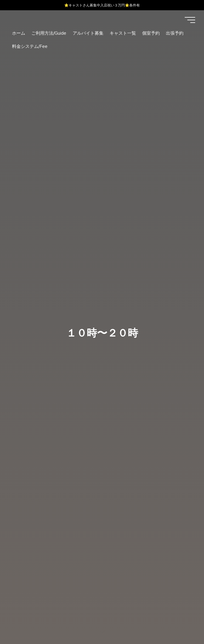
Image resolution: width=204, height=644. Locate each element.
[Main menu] (190, 20)
